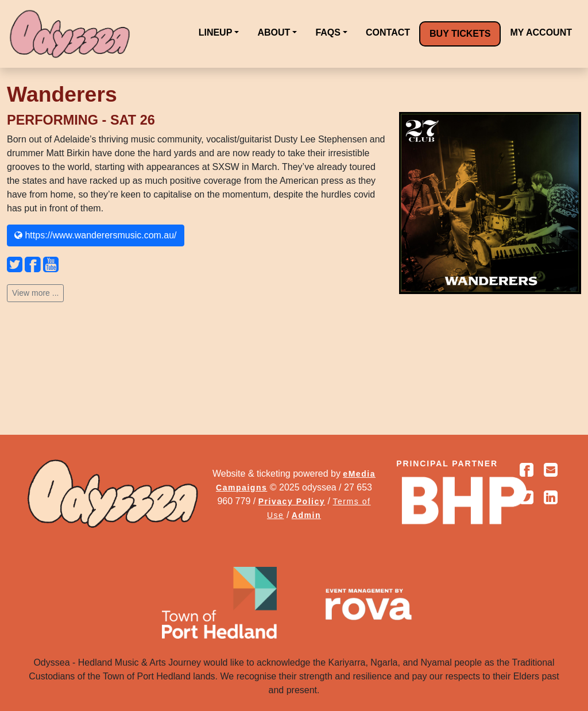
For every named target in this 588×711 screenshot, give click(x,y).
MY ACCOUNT (541, 32)
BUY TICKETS (460, 34)
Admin (306, 515)
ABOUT (274, 32)
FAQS (328, 32)
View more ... (35, 293)
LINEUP (216, 32)
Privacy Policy (292, 501)
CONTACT (388, 32)
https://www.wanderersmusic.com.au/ (96, 235)
